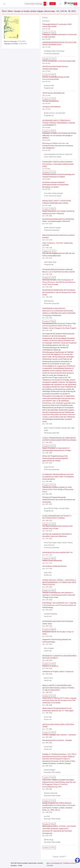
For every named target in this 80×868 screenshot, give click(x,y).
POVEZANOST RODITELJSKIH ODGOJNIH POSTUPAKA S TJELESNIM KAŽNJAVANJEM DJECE (58, 164)
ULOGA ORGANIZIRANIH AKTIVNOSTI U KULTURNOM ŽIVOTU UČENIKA (57, 517)
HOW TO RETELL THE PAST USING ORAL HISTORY (58, 244)
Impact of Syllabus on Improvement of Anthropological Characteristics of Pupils (57, 449)
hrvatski (49, 33)
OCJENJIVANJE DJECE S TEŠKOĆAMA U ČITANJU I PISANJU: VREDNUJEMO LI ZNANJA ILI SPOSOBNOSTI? (59, 123)
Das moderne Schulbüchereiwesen (54, 566)
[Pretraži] (45, 4)
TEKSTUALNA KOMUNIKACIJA (53, 93)
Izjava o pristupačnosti (54, 863)
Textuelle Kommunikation (51, 107)
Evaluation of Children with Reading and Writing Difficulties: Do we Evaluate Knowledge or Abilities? (59, 135)
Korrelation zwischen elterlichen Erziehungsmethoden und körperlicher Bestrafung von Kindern (56, 185)
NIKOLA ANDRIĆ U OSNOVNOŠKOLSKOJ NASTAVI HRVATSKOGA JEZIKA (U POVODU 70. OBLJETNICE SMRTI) (58, 688)
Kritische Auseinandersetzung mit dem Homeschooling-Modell (56, 78)
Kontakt (50, 866)
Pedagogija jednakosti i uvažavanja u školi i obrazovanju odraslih (57, 25)
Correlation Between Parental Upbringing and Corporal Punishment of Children (58, 176)
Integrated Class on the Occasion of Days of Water (58, 633)
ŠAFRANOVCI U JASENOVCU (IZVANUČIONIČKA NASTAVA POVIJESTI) (59, 657)
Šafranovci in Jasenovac (50, 666)
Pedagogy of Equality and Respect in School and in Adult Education (59, 36)
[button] (60, 4)
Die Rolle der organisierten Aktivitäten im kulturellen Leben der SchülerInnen (57, 535)
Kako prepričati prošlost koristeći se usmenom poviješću (58, 236)
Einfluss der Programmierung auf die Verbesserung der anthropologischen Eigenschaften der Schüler (55, 458)
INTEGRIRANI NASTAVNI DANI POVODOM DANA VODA (58, 623)
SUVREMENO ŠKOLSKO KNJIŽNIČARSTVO (57, 553)
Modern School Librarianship (52, 561)
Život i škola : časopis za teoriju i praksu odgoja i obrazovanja (29, 11)
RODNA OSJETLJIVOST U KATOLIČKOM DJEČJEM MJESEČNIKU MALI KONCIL (57, 202)
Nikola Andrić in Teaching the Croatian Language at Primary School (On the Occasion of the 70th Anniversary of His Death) (59, 700)
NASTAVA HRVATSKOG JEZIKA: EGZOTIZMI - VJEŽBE (59, 726)
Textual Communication (51, 101)
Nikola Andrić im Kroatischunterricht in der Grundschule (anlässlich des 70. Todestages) (58, 709)
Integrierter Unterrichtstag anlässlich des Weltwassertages (57, 641)
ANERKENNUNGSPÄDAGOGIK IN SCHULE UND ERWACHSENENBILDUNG (59, 44)
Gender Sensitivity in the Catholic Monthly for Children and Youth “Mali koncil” (58, 212)
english (53, 4)
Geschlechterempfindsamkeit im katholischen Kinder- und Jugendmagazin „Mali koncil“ (58, 220)
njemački (49, 59)
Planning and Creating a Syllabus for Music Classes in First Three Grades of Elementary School (58, 489)
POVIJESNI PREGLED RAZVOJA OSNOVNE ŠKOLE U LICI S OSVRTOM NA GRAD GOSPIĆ (59, 271)
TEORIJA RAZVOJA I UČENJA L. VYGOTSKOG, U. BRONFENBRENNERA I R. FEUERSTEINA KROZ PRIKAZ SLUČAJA (59, 582)
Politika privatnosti (70, 863)
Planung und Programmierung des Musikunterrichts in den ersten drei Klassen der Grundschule (59, 500)
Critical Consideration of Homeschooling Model (59, 61)
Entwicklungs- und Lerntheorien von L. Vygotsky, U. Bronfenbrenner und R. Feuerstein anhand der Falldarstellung (59, 605)
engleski (49, 251)
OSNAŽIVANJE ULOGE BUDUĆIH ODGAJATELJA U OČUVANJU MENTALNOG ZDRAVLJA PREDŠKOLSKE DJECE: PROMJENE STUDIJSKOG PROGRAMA (59, 312)
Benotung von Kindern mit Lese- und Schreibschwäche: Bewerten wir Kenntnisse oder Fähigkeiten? (58, 146)
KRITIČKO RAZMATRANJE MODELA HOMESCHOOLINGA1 (55, 68)
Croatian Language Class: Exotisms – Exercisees (59, 735)
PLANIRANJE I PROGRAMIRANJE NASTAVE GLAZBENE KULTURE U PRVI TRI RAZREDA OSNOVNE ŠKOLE (58, 477)
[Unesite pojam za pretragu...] (34, 4)
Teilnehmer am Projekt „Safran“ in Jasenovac (58, 672)
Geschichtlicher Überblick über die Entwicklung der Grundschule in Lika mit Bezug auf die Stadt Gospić (59, 292)
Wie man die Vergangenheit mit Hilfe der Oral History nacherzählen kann (58, 255)
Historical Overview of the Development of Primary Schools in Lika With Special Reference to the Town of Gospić (59, 282)
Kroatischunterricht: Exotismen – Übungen (57, 740)
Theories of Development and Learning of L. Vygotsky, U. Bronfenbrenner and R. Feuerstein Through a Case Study (59, 595)
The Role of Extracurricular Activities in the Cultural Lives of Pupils (57, 527)
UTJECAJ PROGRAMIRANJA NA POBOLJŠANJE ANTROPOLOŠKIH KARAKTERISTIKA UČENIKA (59, 439)
